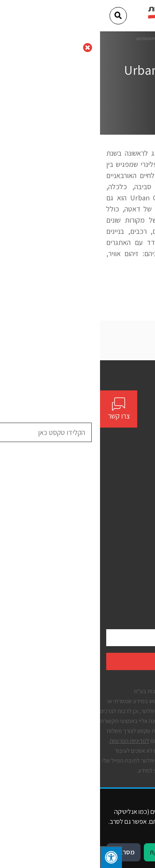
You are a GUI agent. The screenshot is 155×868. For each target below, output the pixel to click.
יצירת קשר (136, 507)
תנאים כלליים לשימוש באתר (115, 550)
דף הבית (115, 38)
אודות (142, 477)
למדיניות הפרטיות (29, 741)
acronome (47, 38)
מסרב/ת (24, 852)
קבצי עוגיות (135, 593)
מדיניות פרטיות (131, 579)
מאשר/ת (61, 852)
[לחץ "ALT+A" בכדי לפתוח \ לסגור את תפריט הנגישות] (11, 857)
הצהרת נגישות (132, 564)
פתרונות (139, 492)
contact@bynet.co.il (118, 424)
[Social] (146, 440)
